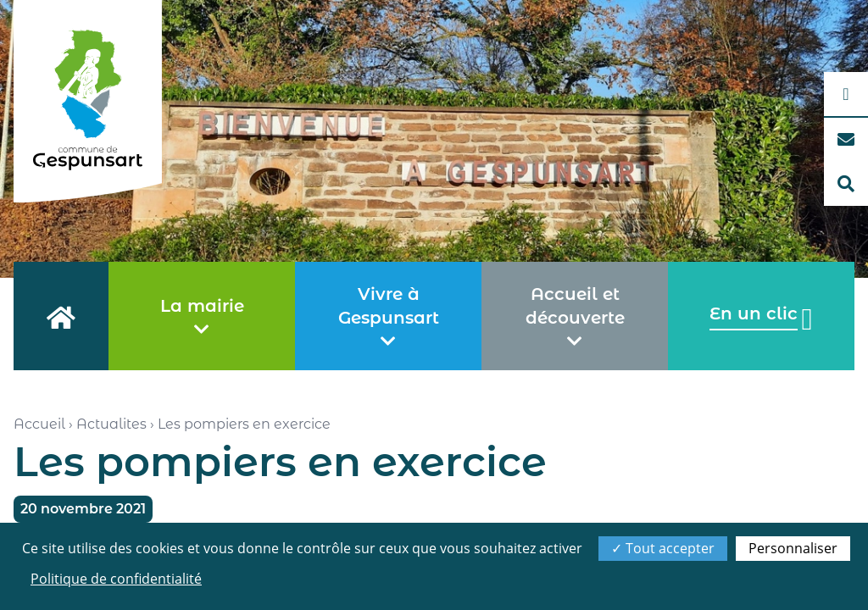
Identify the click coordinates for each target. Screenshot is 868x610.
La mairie (202, 317)
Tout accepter (663, 548)
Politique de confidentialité (116, 579)
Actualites (111, 424)
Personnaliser (793, 548)
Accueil (39, 424)
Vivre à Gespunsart (389, 317)
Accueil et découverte (575, 317)
